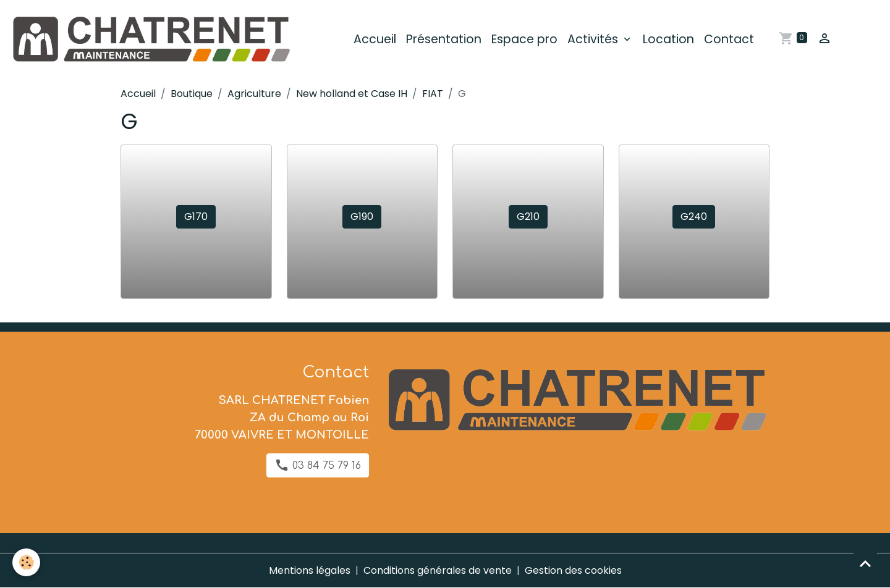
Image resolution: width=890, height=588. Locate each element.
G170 (196, 216)
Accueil (375, 39)
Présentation (444, 39)
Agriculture (254, 94)
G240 (694, 216)
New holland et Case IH (352, 94)
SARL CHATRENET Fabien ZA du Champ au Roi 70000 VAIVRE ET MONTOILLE (282, 418)
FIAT (433, 94)
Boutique (192, 94)
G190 (362, 216)
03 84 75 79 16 (318, 465)
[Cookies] (26, 562)
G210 (528, 216)
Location (668, 39)
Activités (594, 39)
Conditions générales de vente (438, 570)
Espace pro (524, 39)
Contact (729, 39)
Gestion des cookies (573, 570)
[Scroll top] (865, 563)
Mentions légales (310, 570)
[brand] (153, 40)
